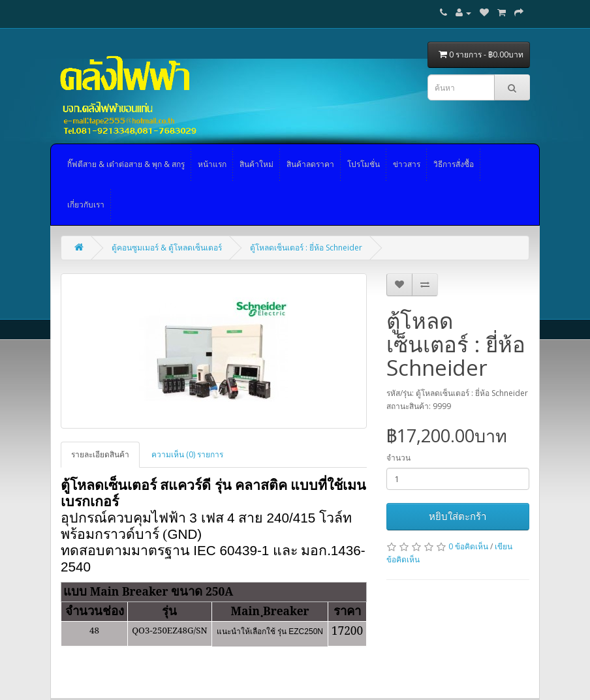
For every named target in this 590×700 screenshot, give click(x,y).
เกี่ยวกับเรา (86, 205)
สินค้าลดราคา (310, 164)
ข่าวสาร (407, 164)
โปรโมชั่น (364, 164)
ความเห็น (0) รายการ (187, 454)
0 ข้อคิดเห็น (468, 546)
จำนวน (398, 458)
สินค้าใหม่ (256, 164)
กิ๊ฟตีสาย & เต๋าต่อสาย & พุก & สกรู (126, 164)
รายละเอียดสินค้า (100, 454)
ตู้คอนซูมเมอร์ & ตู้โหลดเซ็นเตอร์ (167, 248)
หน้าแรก (212, 164)
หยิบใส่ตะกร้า (458, 516)
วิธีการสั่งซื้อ (454, 164)
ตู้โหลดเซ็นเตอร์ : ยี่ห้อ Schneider (306, 248)
